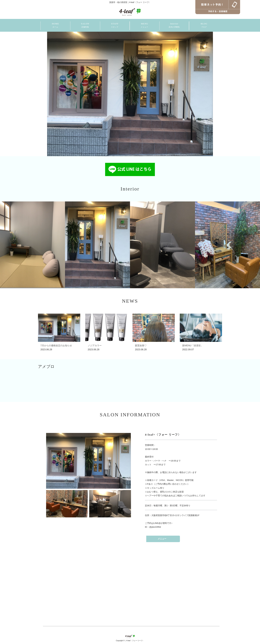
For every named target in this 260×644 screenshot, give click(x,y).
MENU (145, 25)
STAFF (115, 25)
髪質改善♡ (141, 345)
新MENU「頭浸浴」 (193, 345)
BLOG (204, 25)
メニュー (162, 539)
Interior (174, 25)
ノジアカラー (95, 345)
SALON (85, 25)
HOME (55, 25)
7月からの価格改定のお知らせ (56, 345)
